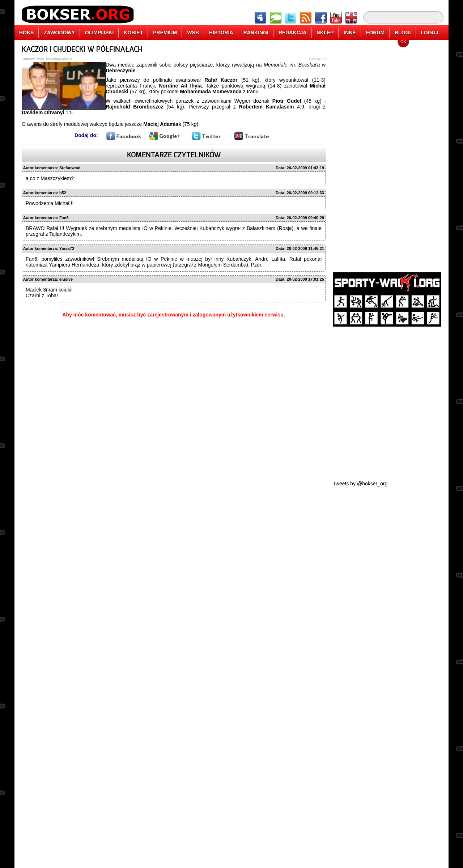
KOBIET (133, 33)
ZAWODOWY (59, 33)
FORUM (375, 33)
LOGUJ (430, 33)
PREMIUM (165, 33)
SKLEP (325, 33)
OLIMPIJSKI (99, 33)
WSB (193, 33)
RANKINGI (256, 33)
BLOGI (403, 33)
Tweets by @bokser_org (360, 484)
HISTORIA (221, 33)
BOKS (26, 33)
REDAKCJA (293, 33)
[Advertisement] (387, 154)
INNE (350, 33)
